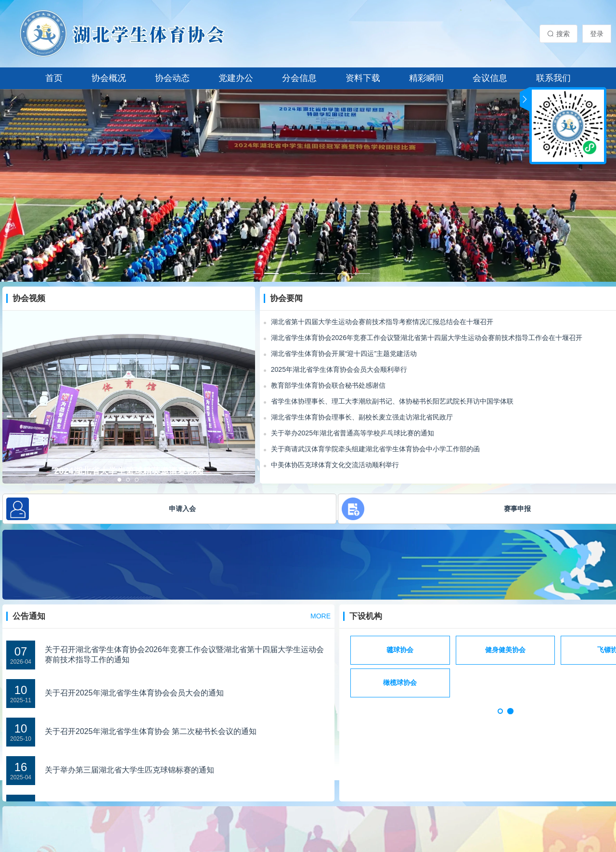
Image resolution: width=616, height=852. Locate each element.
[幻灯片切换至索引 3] (290, 274)
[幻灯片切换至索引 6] (345, 274)
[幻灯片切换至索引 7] (363, 274)
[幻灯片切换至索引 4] (308, 274)
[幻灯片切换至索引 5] (326, 274)
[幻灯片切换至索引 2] (271, 274)
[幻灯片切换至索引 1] (253, 274)
